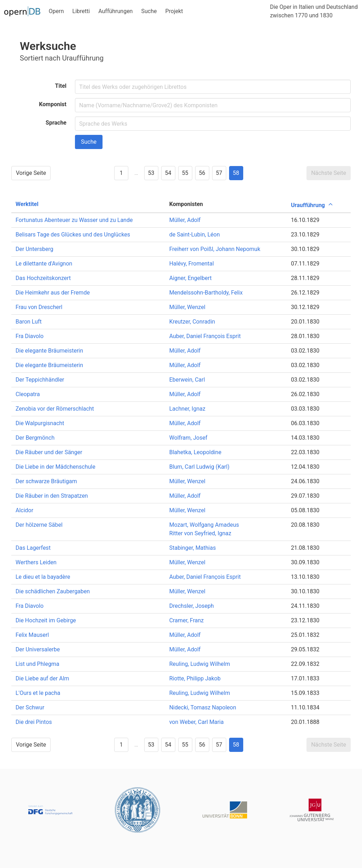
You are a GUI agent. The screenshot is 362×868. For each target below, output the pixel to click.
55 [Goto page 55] (185, 173)
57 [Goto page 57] (219, 173)
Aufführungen (115, 11)
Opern (56, 11)
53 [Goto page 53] (151, 173)
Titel (61, 86)
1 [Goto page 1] (121, 173)
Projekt (174, 11)
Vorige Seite (31, 173)
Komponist (53, 104)
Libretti (81, 11)
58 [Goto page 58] (236, 173)
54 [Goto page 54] (168, 173)
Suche (149, 11)
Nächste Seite (329, 173)
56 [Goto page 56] (202, 173)
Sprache (56, 123)
